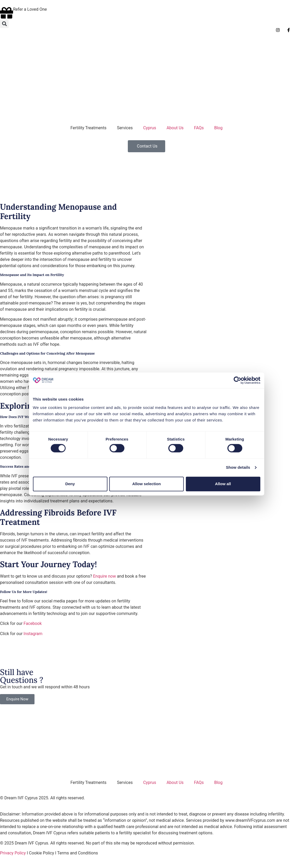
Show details (238, 468)
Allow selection (146, 484)
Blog (219, 128)
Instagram (33, 634)
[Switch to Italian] (17, 44)
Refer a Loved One (30, 9)
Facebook (33, 623)
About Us (175, 128)
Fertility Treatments (89, 128)
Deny (70, 484)
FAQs (199, 128)
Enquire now (104, 576)
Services (125, 128)
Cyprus (150, 128)
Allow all (223, 484)
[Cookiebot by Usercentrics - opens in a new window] (237, 380)
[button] (4, 24)
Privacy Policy (13, 853)
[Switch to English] (7, 44)
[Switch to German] (27, 44)
